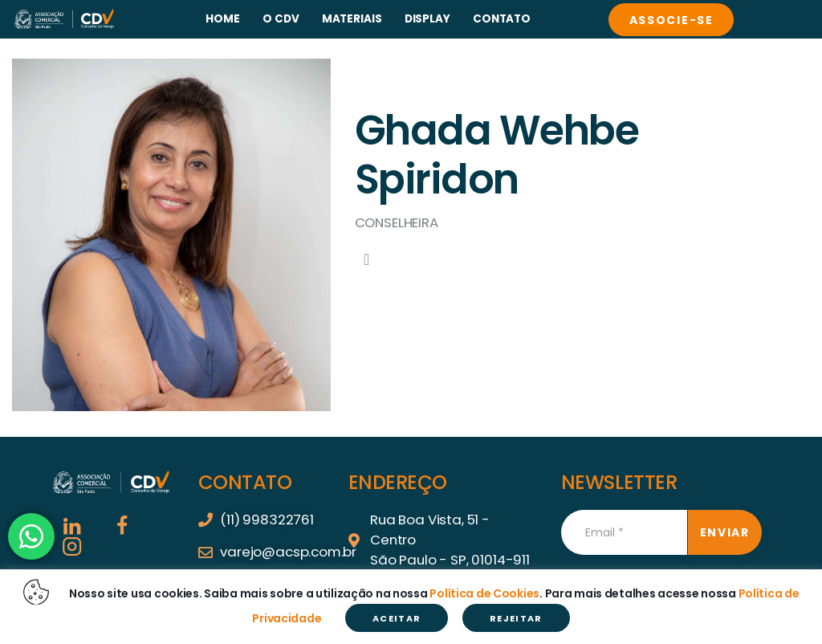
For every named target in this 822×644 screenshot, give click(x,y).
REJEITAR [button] (516, 618)
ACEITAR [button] (397, 618)
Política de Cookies (484, 593)
